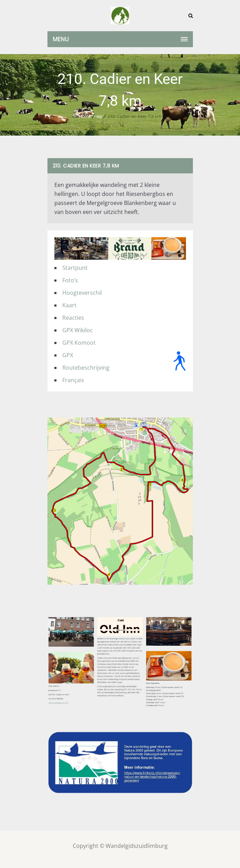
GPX (68, 355)
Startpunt (75, 268)
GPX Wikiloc (78, 330)
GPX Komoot (79, 343)
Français (73, 380)
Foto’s (70, 280)
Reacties (73, 318)
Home (85, 116)
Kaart (69, 305)
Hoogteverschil (82, 293)
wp (99, 116)
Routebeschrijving (86, 368)
